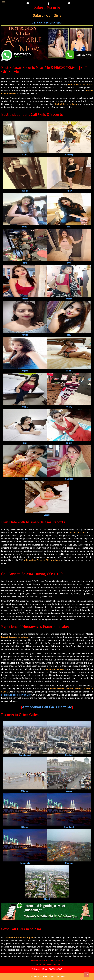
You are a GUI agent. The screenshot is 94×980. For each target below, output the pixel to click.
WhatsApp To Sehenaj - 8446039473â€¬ (47, 976)
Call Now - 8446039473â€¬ (47, 23)
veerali (47, 514)
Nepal (47, 898)
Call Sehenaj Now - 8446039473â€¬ (47, 969)
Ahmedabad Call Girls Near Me (47, 707)
